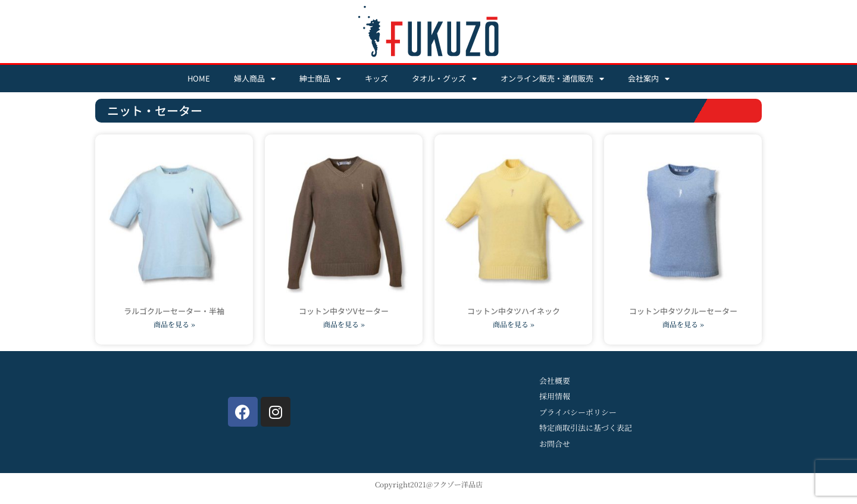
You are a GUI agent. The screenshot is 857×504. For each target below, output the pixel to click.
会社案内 (649, 79)
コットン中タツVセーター (344, 311)
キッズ (376, 78)
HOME (199, 78)
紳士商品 (320, 79)
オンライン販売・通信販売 (552, 79)
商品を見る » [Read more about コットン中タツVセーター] (344, 324)
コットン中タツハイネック (514, 311)
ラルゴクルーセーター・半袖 (174, 311)
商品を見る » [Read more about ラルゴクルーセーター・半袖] (174, 324)
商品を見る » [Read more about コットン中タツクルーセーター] (683, 324)
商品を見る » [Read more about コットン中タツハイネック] (514, 324)
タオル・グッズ (444, 79)
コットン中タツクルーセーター (683, 311)
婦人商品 (255, 79)
